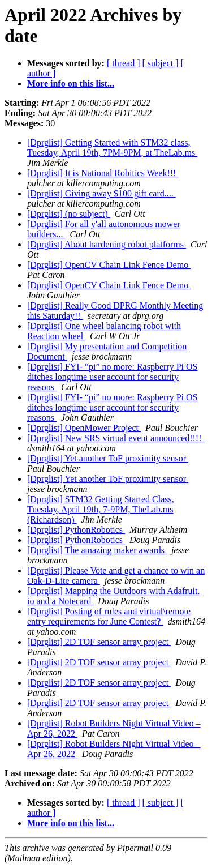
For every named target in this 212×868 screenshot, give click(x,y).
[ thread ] (124, 63)
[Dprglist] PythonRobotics (76, 530)
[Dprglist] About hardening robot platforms (107, 244)
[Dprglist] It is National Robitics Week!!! (103, 173)
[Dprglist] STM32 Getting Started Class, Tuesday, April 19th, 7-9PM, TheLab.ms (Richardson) (101, 509)
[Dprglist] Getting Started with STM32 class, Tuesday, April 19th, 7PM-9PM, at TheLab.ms (112, 147)
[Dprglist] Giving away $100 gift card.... (101, 193)
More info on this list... (71, 84)
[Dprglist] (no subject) (69, 214)
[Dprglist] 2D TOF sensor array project (99, 642)
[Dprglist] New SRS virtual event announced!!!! (116, 438)
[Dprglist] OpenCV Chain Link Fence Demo (109, 265)
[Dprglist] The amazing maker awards (97, 550)
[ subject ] (161, 63)
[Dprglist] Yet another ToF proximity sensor (108, 458)
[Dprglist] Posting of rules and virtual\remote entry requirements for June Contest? (109, 616)
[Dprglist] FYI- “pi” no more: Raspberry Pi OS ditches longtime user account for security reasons (112, 377)
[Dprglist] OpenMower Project (84, 428)
